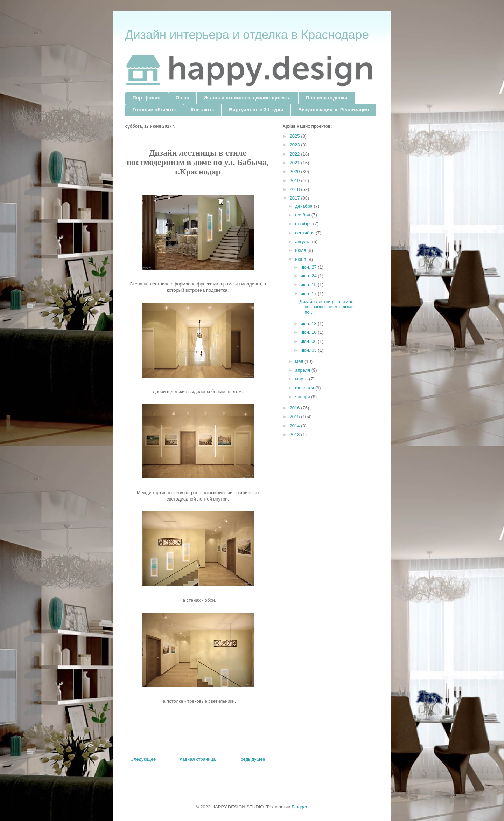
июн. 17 (309, 294)
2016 (296, 408)
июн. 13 (309, 323)
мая (300, 361)
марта (302, 379)
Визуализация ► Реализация (334, 110)
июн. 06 (309, 341)
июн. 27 (309, 267)
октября (304, 224)
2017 (296, 198)
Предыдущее (251, 759)
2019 (296, 181)
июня (301, 259)
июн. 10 (309, 332)
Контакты (202, 110)
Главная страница (197, 759)
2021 (296, 163)
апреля (303, 370)
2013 (296, 434)
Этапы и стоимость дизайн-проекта (247, 98)
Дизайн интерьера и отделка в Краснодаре (247, 35)
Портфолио (147, 98)
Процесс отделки (327, 98)
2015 (296, 417)
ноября (303, 215)
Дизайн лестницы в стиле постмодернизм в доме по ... (327, 307)
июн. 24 (309, 276)
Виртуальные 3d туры (256, 110)
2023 (296, 145)
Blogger (299, 807)
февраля (305, 388)
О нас (183, 98)
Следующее (143, 759)
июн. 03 (309, 350)
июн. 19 (309, 285)
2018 (296, 189)
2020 (296, 171)
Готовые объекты (154, 110)
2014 (296, 426)
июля (301, 250)
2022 (296, 154)
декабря (304, 206)
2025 (296, 136)
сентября (305, 233)
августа (303, 242)
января (303, 397)
